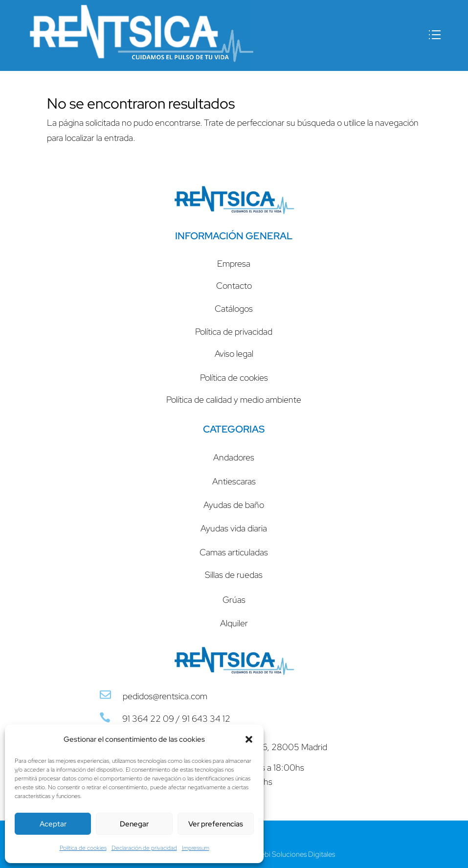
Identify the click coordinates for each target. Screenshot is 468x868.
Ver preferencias (216, 824)
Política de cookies (83, 848)
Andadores (234, 457)
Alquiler (234, 623)
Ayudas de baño (234, 505)
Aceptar (53, 824)
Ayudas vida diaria (234, 528)
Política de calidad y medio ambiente (234, 400)
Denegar (134, 824)
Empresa (234, 263)
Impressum (196, 848)
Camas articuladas (234, 552)
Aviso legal (234, 354)
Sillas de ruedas (234, 575)
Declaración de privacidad (144, 848)
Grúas (234, 600)
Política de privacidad (234, 331)
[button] (249, 739)
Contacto (234, 286)
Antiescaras (234, 481)
